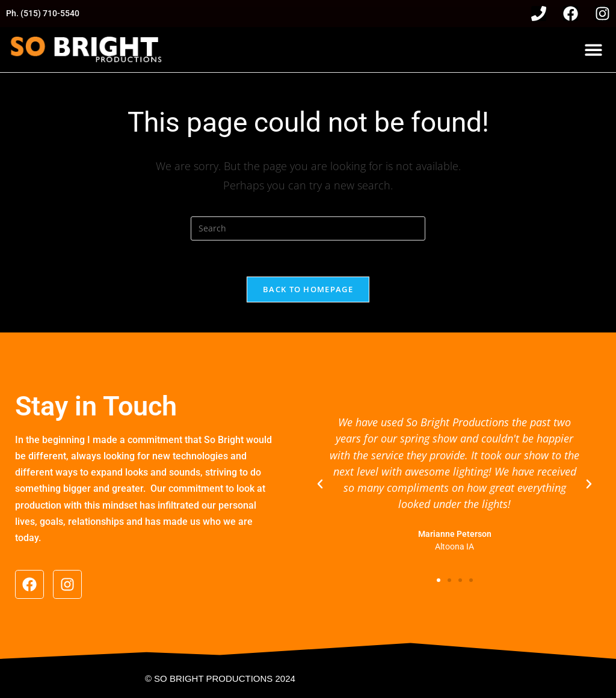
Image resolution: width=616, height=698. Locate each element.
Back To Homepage (308, 289)
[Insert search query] (308, 228)
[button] (593, 50)
